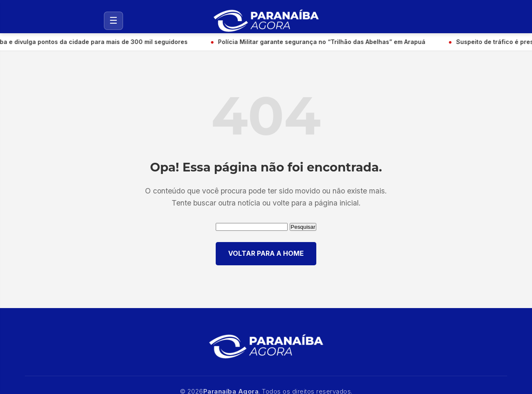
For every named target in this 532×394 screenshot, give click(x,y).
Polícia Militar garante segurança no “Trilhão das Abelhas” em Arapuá (323, 42)
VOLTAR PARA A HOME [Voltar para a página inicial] (266, 253)
